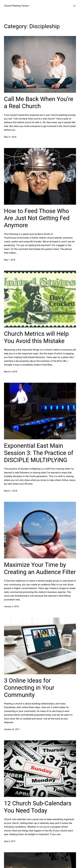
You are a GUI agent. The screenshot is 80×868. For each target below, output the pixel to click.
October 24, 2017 (12, 729)
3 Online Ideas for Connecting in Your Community (29, 688)
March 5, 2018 (11, 372)
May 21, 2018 (10, 137)
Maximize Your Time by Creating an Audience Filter (40, 568)
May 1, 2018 (10, 260)
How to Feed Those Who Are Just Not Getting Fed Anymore (37, 218)
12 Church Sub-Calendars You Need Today (38, 807)
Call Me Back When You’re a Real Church (39, 103)
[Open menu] (74, 6)
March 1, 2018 (11, 491)
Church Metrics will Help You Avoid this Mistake (36, 337)
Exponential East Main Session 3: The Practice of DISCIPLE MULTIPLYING (39, 453)
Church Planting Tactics (16, 6)
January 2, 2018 (11, 607)
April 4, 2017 (10, 841)
